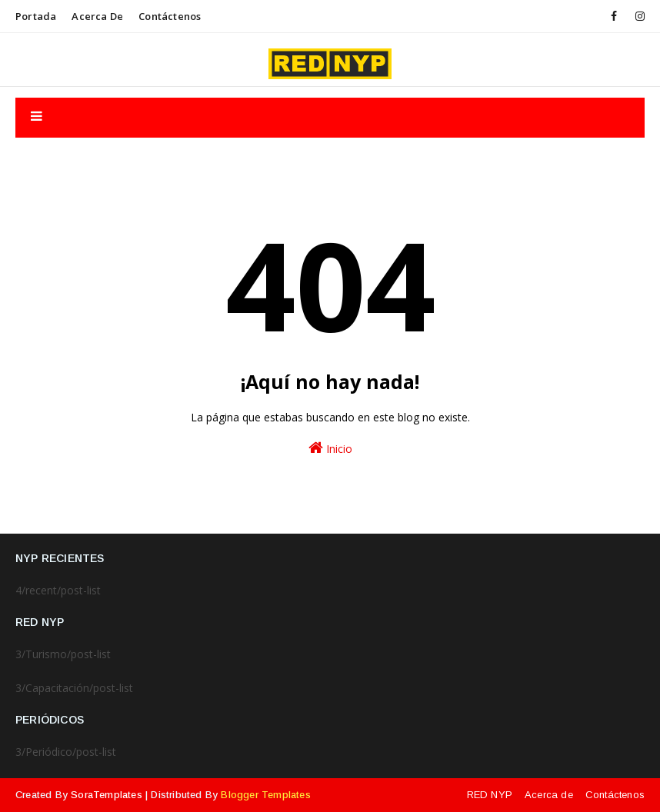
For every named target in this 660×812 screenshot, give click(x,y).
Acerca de (97, 16)
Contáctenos (170, 16)
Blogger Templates (265, 795)
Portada (36, 16)
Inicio (330, 448)
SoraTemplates (107, 795)
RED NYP (490, 795)
